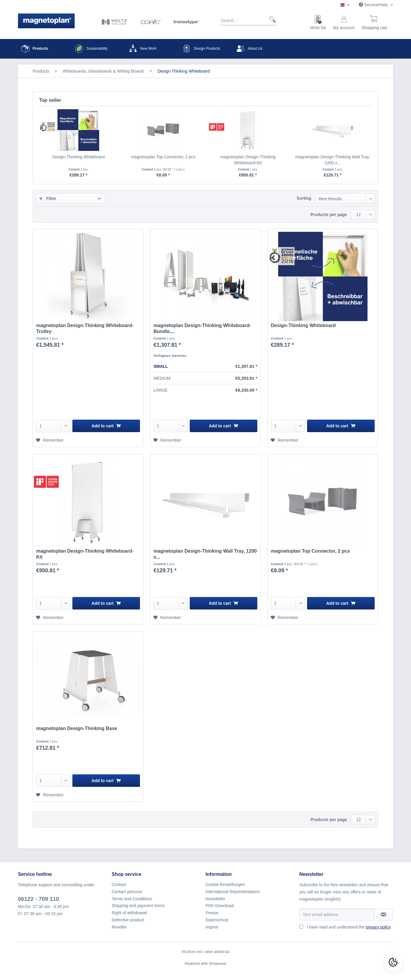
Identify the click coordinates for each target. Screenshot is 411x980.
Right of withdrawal (129, 913)
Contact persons (127, 892)
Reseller (119, 927)
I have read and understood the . (349, 927)
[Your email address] (337, 915)
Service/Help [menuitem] (374, 5)
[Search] (270, 19)
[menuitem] (249, 22)
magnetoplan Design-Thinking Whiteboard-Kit (248, 160)
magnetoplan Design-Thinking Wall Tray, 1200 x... (333, 160)
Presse (212, 913)
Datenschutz (217, 920)
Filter (48, 198)
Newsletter (215, 899)
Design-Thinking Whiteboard (78, 157)
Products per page (329, 215)
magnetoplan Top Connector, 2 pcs (163, 157)
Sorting (304, 198)
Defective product (128, 920)
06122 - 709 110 (38, 899)
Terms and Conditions (132, 899)
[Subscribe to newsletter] (383, 915)
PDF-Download (220, 906)
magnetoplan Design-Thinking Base (77, 728)
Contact (119, 884)
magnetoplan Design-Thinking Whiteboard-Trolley (85, 328)
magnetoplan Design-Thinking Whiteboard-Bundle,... (202, 328)
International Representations (233, 892)
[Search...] (249, 19)
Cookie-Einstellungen (225, 884)
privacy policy (378, 927)
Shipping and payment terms (138, 906)
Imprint (212, 927)
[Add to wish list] (50, 440)
